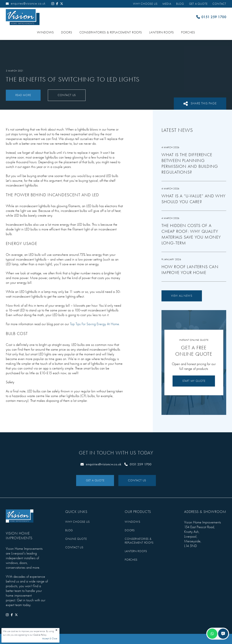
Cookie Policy (40, 635)
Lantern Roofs (161, 32)
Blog (180, 4)
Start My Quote (194, 381)
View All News (182, 296)
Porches (188, 32)
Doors (67, 32)
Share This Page (200, 104)
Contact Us (67, 95)
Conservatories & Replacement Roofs (111, 32)
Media (167, 4)
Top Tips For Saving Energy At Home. (95, 324)
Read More (23, 95)
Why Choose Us (145, 4)
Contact (219, 4)
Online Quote (76, 539)
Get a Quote (198, 4)
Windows (45, 32)
